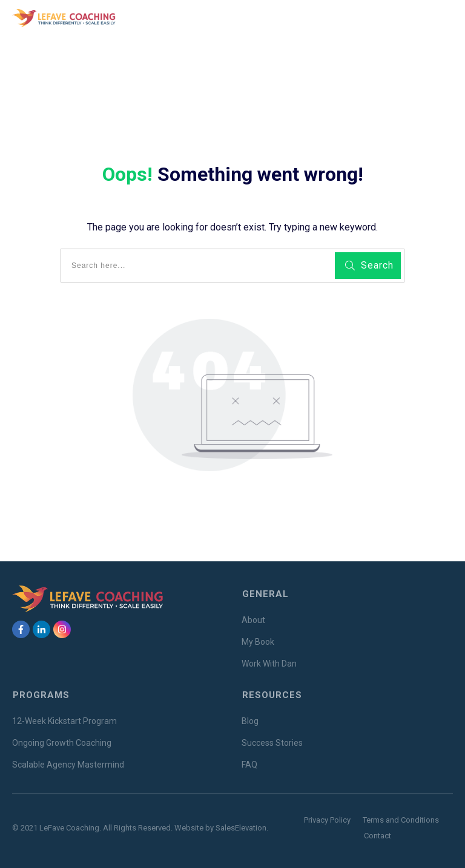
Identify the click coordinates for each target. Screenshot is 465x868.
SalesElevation (241, 828)
